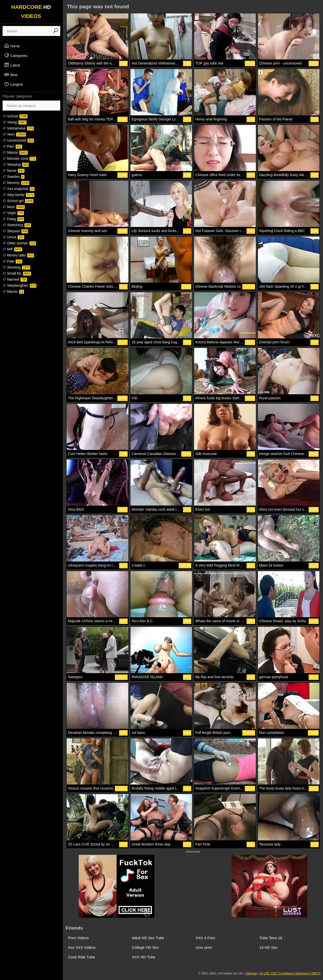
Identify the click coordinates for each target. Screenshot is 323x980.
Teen (14, 134)
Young (15, 122)
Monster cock (19, 158)
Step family (18, 195)
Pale (12, 261)
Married (15, 279)
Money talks (18, 255)
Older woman (19, 243)
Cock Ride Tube (82, 957)
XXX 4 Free (205, 938)
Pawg (13, 219)
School (15, 116)
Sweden (14, 177)
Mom (14, 207)
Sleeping (16, 165)
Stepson (15, 231)
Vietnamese (18, 128)
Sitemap (251, 973)
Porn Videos (78, 938)
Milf (12, 249)
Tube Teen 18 (271, 938)
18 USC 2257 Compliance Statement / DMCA (290, 973)
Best (11, 75)
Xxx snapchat (19, 189)
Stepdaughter (19, 285)
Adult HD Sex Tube (148, 938)
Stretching (17, 225)
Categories (16, 55)
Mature (15, 152)
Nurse (14, 171)
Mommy (16, 183)
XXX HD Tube (144, 957)
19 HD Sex (269, 947)
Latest (12, 65)
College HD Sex (145, 947)
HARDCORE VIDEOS (31, 11)
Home (12, 46)
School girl (18, 201)
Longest (13, 84)
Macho (13, 291)
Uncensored (18, 140)
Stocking (16, 267)
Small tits (17, 273)
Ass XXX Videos (82, 947)
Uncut (13, 237)
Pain (12, 146)
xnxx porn (204, 947)
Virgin (13, 213)
